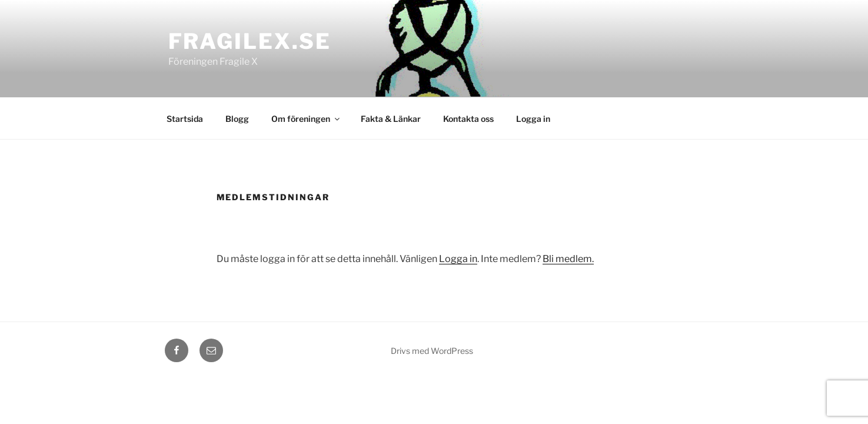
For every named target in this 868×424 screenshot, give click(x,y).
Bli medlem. (568, 259)
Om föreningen (306, 119)
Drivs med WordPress (432, 351)
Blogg (237, 119)
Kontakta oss (468, 119)
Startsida (185, 119)
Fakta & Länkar (391, 119)
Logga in (533, 119)
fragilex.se (250, 41)
